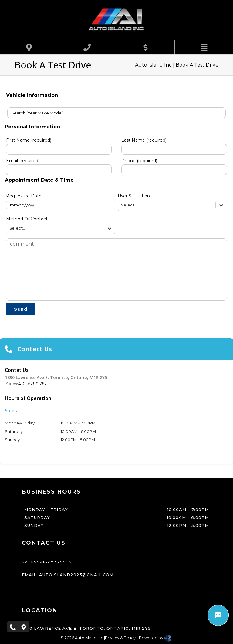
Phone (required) (139, 161)
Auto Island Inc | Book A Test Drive (177, 65)
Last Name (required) (144, 140)
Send (21, 309)
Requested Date (24, 196)
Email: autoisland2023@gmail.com (68, 575)
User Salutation (134, 196)
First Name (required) (29, 140)
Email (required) (23, 161)
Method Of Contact (27, 219)
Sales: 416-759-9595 (47, 562)
